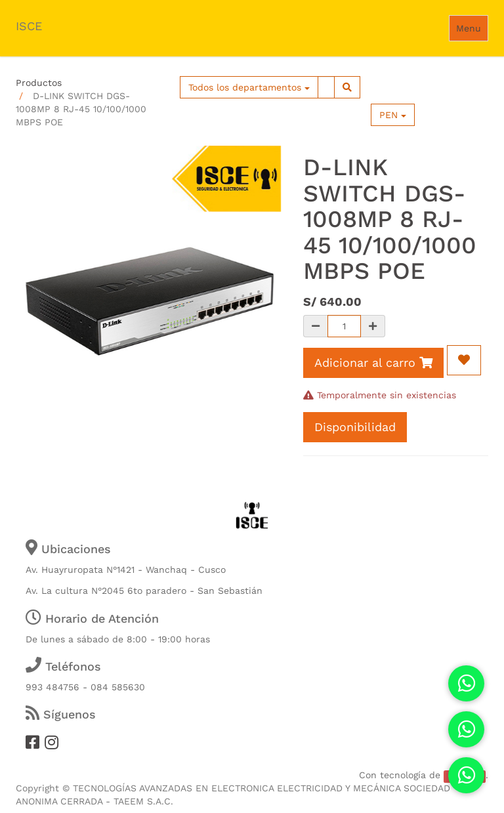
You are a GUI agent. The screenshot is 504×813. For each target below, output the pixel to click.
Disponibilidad (355, 427)
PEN (393, 115)
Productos (39, 83)
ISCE (29, 26)
